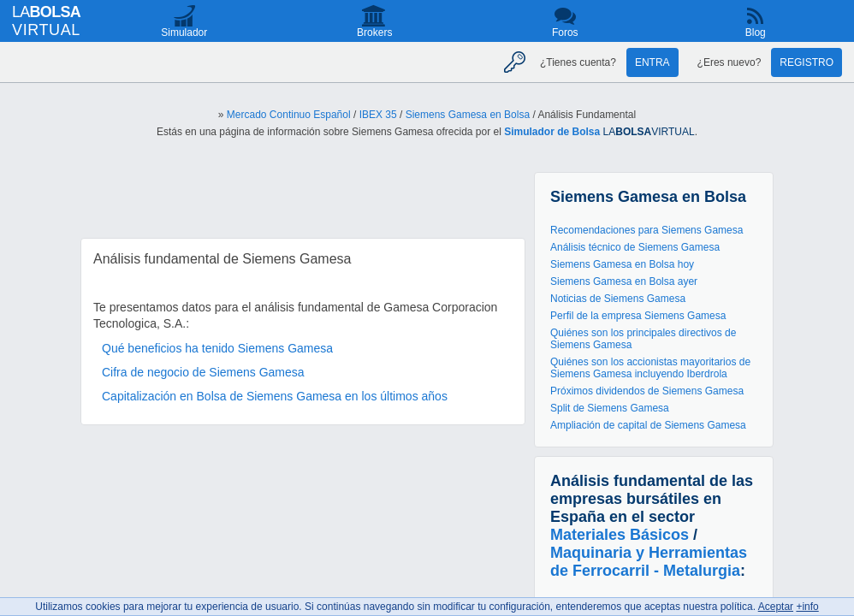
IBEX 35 (378, 115)
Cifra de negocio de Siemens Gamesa (203, 372)
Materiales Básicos (620, 535)
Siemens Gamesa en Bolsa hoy (622, 264)
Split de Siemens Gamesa (610, 408)
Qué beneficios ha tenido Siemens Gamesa (217, 348)
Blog (756, 33)
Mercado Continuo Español (289, 115)
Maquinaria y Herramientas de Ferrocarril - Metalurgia (649, 562)
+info (807, 607)
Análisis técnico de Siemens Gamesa (635, 247)
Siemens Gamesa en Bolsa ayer (624, 281)
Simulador (184, 33)
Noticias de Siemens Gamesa (618, 299)
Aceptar (776, 607)
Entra (652, 62)
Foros (565, 33)
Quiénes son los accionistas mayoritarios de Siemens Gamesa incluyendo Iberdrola (650, 368)
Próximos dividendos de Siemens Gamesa (647, 391)
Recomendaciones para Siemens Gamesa (646, 230)
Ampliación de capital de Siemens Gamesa (648, 425)
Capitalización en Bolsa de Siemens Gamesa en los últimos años (275, 396)
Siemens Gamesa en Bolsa (468, 115)
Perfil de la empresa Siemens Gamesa (638, 316)
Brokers (374, 33)
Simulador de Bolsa (552, 132)
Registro (807, 62)
